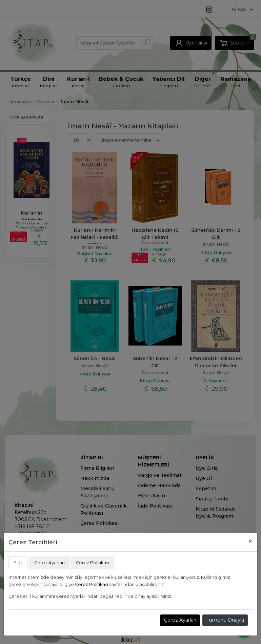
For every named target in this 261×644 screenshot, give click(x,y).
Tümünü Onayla (225, 620)
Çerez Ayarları (180, 620)
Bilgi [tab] (18, 563)
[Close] (250, 541)
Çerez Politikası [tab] (93, 563)
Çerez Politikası (92, 584)
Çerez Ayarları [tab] (49, 563)
